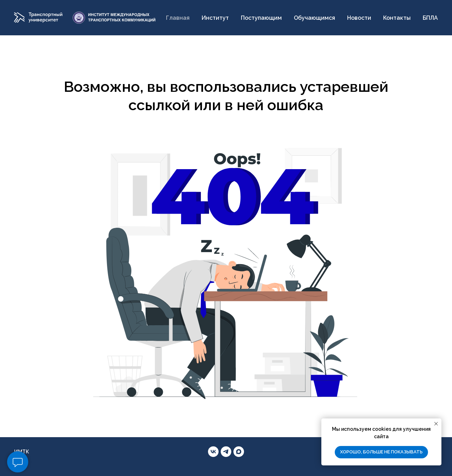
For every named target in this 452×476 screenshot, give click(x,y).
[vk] (213, 452)
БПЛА (430, 18)
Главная (178, 18)
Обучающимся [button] (314, 18)
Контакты (397, 18)
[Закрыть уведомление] (436, 424)
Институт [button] (215, 18)
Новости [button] (359, 18)
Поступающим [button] (261, 18)
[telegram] (226, 452)
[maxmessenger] (239, 452)
